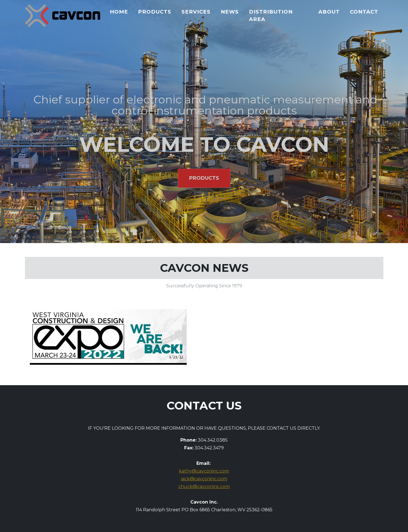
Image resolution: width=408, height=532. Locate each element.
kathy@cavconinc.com (204, 471)
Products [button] (204, 178)
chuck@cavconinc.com (204, 487)
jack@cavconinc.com (204, 479)
